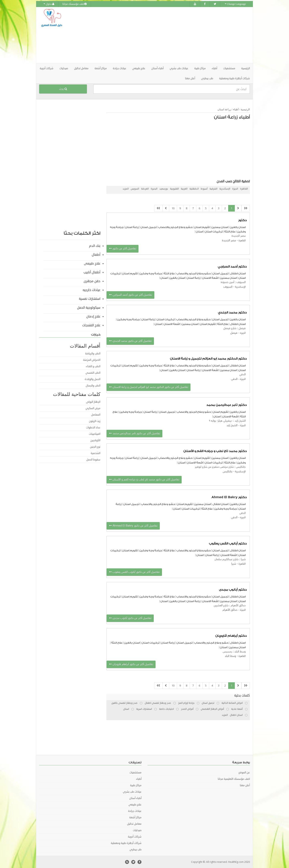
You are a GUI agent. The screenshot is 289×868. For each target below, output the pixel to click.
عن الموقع (244, 773)
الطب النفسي (93, 373)
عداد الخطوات (93, 428)
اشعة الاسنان (210, 278)
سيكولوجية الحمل (89, 308)
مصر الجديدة (229, 241)
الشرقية (213, 189)
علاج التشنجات (91, 325)
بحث (63, 89)
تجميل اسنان (149, 227)
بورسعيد (164, 189)
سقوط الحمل (93, 460)
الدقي (234, 379)
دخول (49, 4)
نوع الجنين (95, 447)
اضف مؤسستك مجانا (75, 4)
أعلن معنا (190, 78)
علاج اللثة (230, 232)
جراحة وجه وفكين (151, 273)
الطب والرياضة (93, 354)
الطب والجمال (93, 386)
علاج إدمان (93, 316)
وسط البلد (230, 656)
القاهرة (244, 189)
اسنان (199, 232)
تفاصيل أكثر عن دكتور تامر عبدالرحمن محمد (134, 433)
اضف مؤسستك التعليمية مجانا (234, 779)
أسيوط (204, 189)
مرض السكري (93, 408)
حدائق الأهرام (230, 610)
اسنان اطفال (238, 273)
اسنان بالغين (238, 227)
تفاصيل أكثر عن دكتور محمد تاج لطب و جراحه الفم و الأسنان (144, 480)
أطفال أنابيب (92, 272)
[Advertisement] (167, 35)
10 (173, 208)
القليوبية (174, 189)
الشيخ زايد (232, 425)
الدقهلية (194, 189)
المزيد (126, 189)
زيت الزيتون (95, 421)
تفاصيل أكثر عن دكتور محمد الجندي (130, 341)
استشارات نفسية (90, 299)
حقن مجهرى (92, 281)
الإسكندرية (225, 189)
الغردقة (145, 189)
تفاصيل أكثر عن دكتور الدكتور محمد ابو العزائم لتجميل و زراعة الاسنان (149, 387)
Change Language (235, 4)
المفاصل (96, 415)
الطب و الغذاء (93, 366)
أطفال (96, 255)
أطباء (236, 109)
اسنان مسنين (220, 227)
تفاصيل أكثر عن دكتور (123, 249)
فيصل (234, 333)
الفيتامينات (95, 434)
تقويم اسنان (202, 227)
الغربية (184, 189)
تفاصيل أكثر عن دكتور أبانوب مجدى (130, 618)
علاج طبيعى (92, 264)
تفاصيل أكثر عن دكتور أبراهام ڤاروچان (131, 664)
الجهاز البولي (93, 402)
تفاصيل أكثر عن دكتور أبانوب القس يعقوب (134, 572)
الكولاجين (95, 440)
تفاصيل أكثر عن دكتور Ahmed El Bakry (133, 526)
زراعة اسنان (224, 109)
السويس (135, 189)
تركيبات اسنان (213, 232)
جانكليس (228, 472)
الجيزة (235, 189)
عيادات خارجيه (92, 290)
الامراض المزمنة (92, 360)
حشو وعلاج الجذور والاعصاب (175, 227)
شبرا (234, 564)
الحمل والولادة (93, 379)
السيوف (228, 287)
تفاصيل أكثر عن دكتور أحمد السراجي (130, 295)
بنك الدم (95, 246)
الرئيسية (246, 68)
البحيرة (154, 189)
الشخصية (96, 453)
